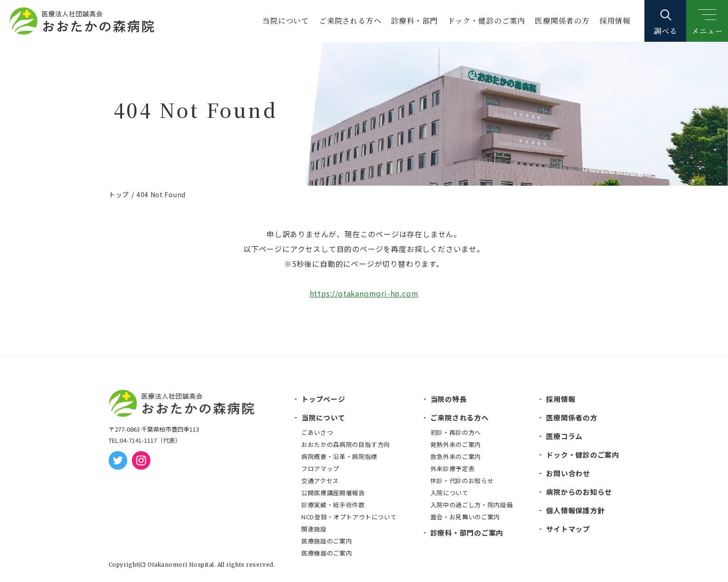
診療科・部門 (414, 21)
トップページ (323, 399)
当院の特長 (449, 399)
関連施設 (314, 529)
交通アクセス (320, 481)
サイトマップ (568, 529)
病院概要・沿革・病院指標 (339, 456)
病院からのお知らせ (579, 492)
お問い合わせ (568, 473)
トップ (119, 194)
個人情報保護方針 (575, 510)
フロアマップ (320, 469)
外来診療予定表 (453, 469)
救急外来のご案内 (456, 456)
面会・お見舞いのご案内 (465, 517)
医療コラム (564, 436)
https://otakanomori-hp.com (364, 293)
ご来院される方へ (350, 21)
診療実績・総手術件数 (333, 505)
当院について (286, 21)
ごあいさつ (317, 432)
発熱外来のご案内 (456, 444)
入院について (449, 493)
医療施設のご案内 (327, 541)
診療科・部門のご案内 (467, 533)
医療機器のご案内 (327, 553)
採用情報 (615, 21)
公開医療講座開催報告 (333, 493)
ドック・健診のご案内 (486, 21)
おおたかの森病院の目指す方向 (346, 444)
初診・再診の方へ (456, 432)
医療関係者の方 (562, 21)
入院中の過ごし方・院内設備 (471, 505)
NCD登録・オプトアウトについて (349, 517)
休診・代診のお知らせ (462, 481)
